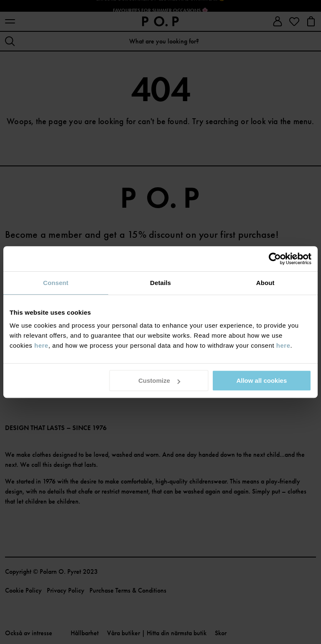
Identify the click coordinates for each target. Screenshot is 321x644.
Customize (159, 381)
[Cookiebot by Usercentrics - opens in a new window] (275, 259)
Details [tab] (160, 283)
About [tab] (265, 283)
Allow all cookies (261, 381)
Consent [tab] (56, 283)
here (41, 345)
